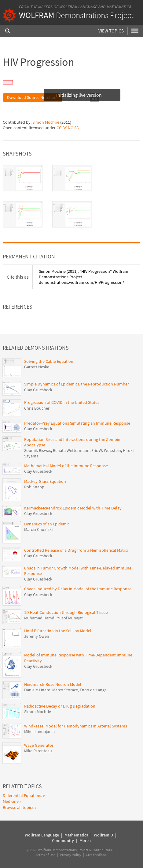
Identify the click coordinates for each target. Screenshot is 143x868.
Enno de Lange (93, 690)
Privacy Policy (71, 855)
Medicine (11, 801)
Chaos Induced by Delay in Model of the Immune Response (78, 589)
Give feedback (97, 855)
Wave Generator (39, 745)
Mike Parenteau (38, 751)
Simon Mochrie (46, 122)
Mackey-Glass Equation (45, 481)
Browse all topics (18, 807)
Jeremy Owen (37, 636)
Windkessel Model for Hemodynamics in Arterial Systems (76, 726)
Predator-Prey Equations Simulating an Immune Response (77, 423)
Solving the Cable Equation (49, 361)
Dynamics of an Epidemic (47, 524)
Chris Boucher (37, 408)
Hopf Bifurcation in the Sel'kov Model (58, 631)
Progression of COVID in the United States (62, 402)
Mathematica (119, 7)
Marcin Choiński (38, 529)
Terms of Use (46, 855)
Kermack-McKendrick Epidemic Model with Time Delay (73, 508)
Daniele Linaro (37, 690)
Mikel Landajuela (39, 731)
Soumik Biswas (38, 450)
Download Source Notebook (33, 97)
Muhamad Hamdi (40, 618)
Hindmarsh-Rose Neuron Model (53, 684)
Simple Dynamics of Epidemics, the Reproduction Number (77, 384)
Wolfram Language (78, 7)
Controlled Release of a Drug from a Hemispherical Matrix (76, 550)
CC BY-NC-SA (68, 128)
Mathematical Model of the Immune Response (66, 466)
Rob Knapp (34, 487)
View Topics (111, 31)
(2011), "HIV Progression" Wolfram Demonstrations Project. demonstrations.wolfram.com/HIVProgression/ (84, 277)
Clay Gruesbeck (38, 390)
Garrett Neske (37, 367)
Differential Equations (22, 795)
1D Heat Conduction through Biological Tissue (66, 612)
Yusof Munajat (70, 618)
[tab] (23, 178)
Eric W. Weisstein (106, 450)
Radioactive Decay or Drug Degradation (60, 706)
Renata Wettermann (71, 450)
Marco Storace (65, 690)
